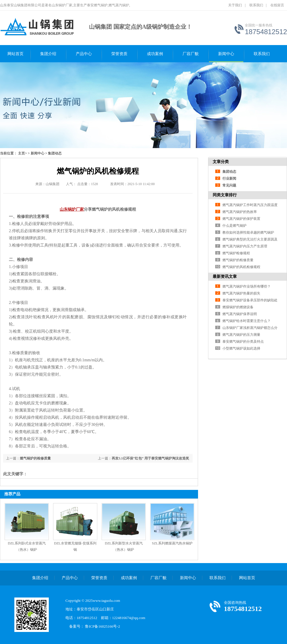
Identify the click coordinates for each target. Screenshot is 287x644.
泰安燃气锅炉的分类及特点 (243, 342)
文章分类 (221, 162)
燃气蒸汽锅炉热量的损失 (241, 293)
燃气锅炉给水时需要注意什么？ (247, 321)
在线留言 (277, 5)
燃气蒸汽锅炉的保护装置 (241, 219)
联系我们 (256, 5)
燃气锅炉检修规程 (236, 253)
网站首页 (15, 54)
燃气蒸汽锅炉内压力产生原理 (245, 246)
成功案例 (155, 54)
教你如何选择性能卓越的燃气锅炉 (248, 232)
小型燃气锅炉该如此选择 (241, 348)
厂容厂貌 (191, 54)
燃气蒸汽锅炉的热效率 (240, 212)
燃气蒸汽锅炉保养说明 (240, 314)
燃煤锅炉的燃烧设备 (238, 307)
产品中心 (84, 54)
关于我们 (235, 5)
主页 (22, 153)
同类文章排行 (225, 195)
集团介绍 (48, 54)
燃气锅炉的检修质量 (35, 458)
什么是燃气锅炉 (234, 226)
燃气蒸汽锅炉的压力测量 (241, 335)
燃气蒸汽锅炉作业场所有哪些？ (247, 286)
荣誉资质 (119, 54)
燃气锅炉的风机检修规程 (241, 267)
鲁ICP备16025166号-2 (104, 626)
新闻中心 (226, 54)
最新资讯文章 (225, 277)
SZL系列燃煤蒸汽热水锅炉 (172, 543)
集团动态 (55, 153)
